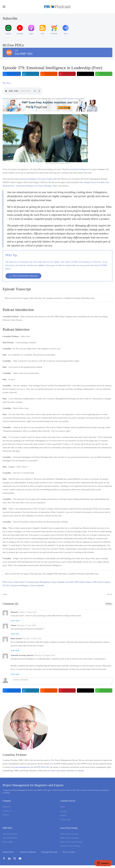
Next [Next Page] (110, 594)
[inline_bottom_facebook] (12, 690)
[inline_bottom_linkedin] (31, 690)
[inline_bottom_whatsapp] (104, 690)
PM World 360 (43, 767)
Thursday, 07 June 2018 (26, 625)
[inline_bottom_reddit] (49, 690)
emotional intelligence (79, 169)
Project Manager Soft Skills (62, 582)
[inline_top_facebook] (12, 74)
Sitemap (63, 811)
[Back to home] (58, 7)
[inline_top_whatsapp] (104, 74)
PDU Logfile (8, 842)
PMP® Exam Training (69, 834)
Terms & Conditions (28, 852)
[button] (4, 7)
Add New (109, 604)
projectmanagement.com (23, 767)
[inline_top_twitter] (85, 74)
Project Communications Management (35, 582)
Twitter (53, 771)
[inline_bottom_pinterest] (67, 690)
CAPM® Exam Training (70, 846)
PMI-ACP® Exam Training (71, 842)
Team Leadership (37, 585)
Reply (17, 621)
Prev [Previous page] (5, 594)
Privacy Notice (69, 852)
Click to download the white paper (23, 276)
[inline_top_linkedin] (31, 74)
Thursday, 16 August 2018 (45, 655)
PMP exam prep (68, 99)
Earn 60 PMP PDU (10, 838)
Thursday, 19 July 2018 (32, 639)
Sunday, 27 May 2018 (28, 612)
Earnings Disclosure (50, 852)
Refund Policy (8, 852)
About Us (7, 807)
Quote (13, 621)
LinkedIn (80, 771)
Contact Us (7, 811)
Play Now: (7, 83)
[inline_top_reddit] (49, 74)
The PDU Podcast (10, 834)
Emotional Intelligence (20, 585)
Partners (6, 815)
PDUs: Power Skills (11, 582)
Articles (63, 815)
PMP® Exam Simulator (70, 838)
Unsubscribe (65, 819)
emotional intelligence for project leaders (36, 179)
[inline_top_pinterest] (67, 74)
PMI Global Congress (83, 582)
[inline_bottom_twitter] (85, 690)
